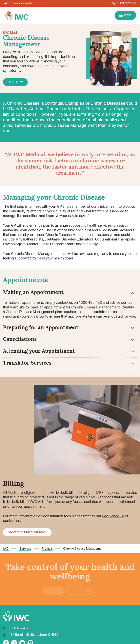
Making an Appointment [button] (69, 293)
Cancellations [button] (69, 340)
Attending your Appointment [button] (69, 351)
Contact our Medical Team (27, 532)
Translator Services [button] (69, 363)
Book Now (15, 82)
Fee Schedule (113, 516)
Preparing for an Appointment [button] (69, 328)
